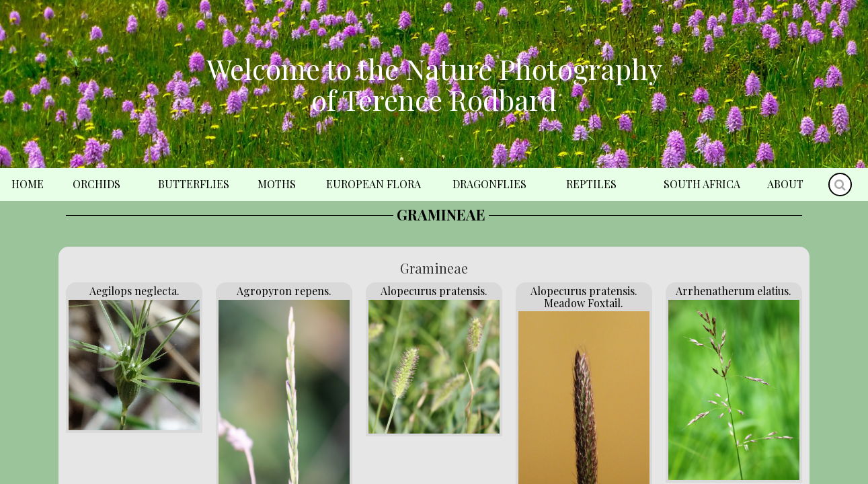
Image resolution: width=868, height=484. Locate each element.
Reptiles (591, 184)
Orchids (96, 184)
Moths (277, 184)
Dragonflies (489, 184)
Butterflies (194, 184)
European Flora (373, 184)
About (785, 184)
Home (28, 184)
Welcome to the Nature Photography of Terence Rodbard (434, 84)
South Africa (702, 184)
